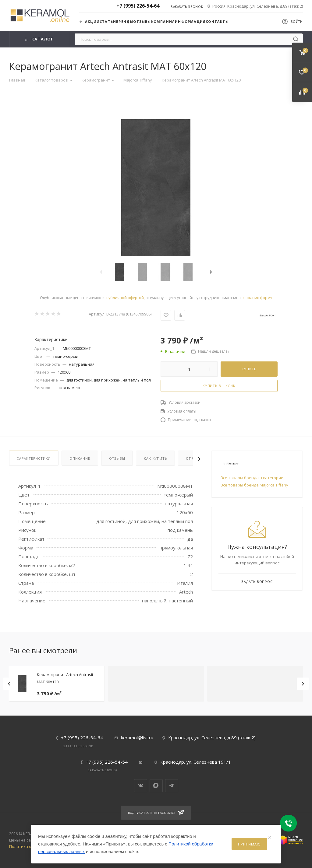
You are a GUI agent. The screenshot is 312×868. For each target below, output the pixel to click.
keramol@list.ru (137, 737)
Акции (89, 21)
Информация (190, 21)
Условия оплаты (182, 411)
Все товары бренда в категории (252, 478)
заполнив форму (257, 298)
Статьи (108, 21)
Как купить (155, 458)
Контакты (217, 21)
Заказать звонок (187, 7)
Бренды (125, 21)
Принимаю (249, 844)
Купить (249, 369)
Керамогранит (98, 80)
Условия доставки (184, 402)
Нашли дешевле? (214, 351)
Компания (163, 21)
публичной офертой (125, 298)
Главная (17, 80)
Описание (80, 458)
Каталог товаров (53, 80)
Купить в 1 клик (219, 386)
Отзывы (142, 21)
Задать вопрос (257, 582)
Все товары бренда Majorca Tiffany (254, 485)
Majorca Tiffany (138, 80)
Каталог (39, 39)
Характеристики (34, 458)
